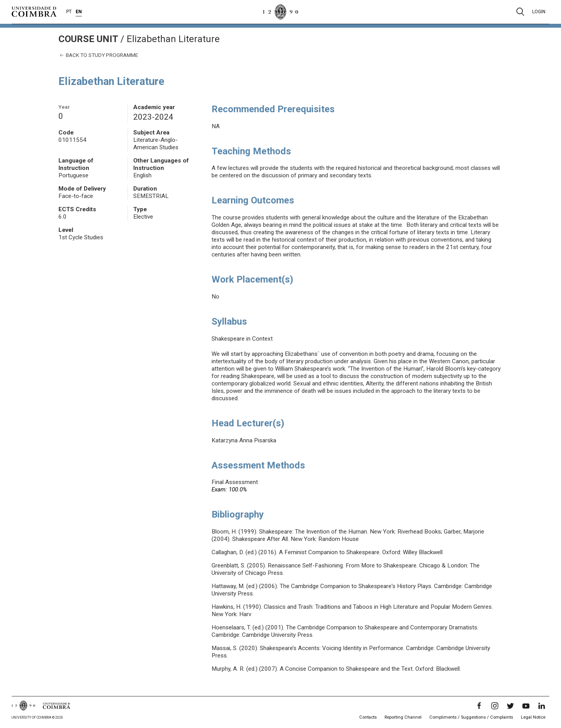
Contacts (368, 717)
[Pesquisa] (520, 12)
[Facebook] (479, 706)
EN (79, 12)
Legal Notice (533, 717)
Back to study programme (98, 55)
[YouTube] (526, 706)
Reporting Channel (403, 717)
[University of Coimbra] (34, 11)
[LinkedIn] (542, 706)
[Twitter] (510, 706)
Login (539, 12)
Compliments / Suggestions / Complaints (471, 717)
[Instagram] (495, 706)
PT (69, 12)
